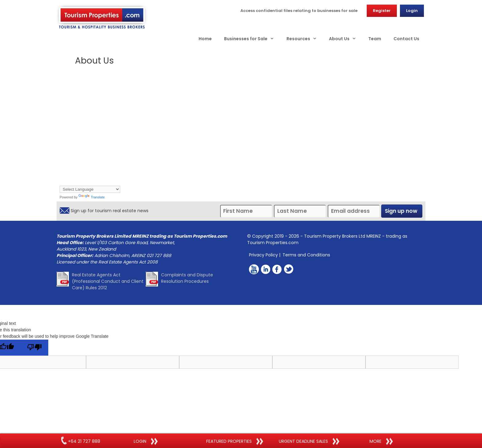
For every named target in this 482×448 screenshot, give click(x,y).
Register (382, 11)
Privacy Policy (263, 255)
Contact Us (406, 39)
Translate (91, 197)
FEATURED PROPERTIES (235, 442)
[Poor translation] (34, 348)
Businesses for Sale (252, 39)
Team (375, 39)
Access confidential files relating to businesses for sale (299, 11)
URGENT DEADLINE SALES (309, 442)
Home (205, 39)
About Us (346, 39)
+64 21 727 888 (81, 441)
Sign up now (402, 211)
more (381, 442)
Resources (305, 39)
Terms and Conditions (306, 255)
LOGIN (146, 442)
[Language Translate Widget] (90, 189)
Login (412, 11)
